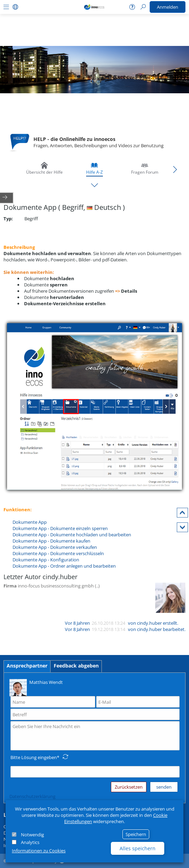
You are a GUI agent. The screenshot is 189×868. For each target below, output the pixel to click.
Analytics (30, 842)
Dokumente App (30, 522)
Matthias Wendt (36, 687)
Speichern (136, 834)
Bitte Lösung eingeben (34, 757)
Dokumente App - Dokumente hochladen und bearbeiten (72, 535)
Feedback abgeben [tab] (76, 666)
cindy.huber (149, 623)
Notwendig (32, 835)
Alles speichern (138, 848)
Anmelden (168, 7)
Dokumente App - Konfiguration (46, 560)
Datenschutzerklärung (32, 796)
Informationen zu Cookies (39, 851)
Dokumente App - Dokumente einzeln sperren (60, 528)
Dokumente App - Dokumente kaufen (51, 541)
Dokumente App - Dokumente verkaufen (55, 547)
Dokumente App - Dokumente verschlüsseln (58, 553)
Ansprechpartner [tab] (27, 666)
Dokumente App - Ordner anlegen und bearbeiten (64, 566)
